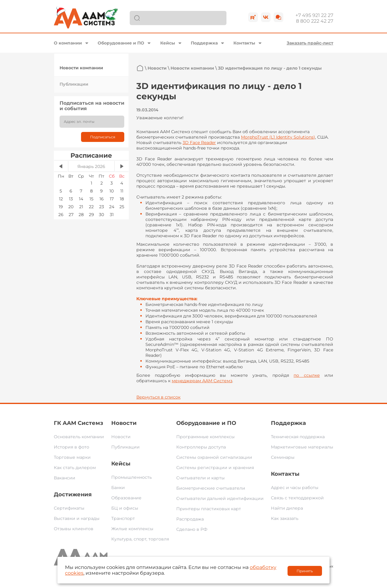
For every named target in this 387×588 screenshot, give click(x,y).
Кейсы (168, 43)
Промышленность (132, 477)
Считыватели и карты (200, 478)
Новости (157, 68)
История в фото (72, 447)
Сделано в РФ (192, 529)
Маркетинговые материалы (302, 447)
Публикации (74, 84)
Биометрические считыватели (211, 488)
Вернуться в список (158, 397)
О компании (68, 43)
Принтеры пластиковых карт (209, 509)
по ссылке (307, 375)
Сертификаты (69, 508)
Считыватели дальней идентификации (220, 498)
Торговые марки (72, 457)
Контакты (244, 43)
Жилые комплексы (132, 529)
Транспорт (123, 518)
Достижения (73, 494)
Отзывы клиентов (74, 529)
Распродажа (190, 519)
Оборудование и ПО (121, 43)
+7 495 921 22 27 (314, 15)
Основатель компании (79, 437)
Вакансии (65, 478)
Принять (305, 571)
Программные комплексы (205, 437)
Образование (126, 498)
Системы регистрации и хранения (215, 468)
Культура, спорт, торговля (140, 539)
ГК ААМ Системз (78, 423)
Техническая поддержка (298, 437)
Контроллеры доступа (201, 447)
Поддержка (204, 43)
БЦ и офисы (125, 508)
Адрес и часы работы (295, 488)
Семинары (283, 457)
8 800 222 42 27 (315, 21)
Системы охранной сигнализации (214, 457)
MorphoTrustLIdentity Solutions (278, 137)
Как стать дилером (75, 468)
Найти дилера (287, 508)
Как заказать (285, 518)
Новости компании (81, 68)
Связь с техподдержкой (297, 498)
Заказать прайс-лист (310, 43)
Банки (118, 488)
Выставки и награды (77, 518)
